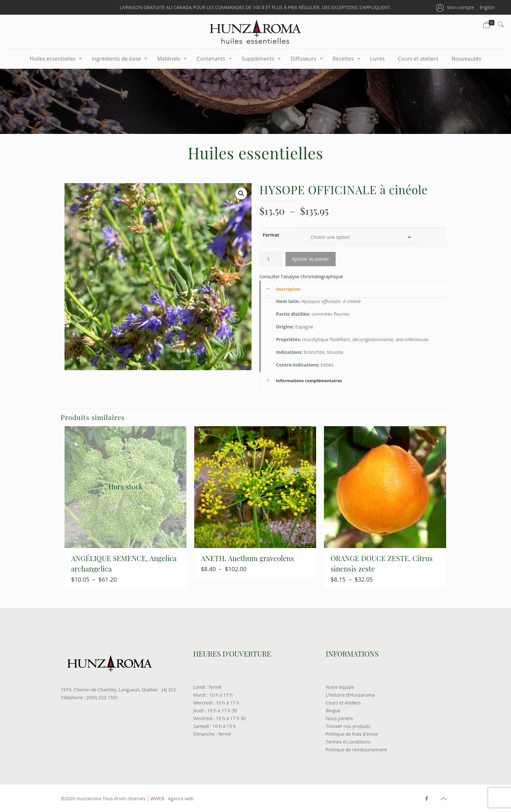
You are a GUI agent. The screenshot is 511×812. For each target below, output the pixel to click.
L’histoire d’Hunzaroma (350, 695)
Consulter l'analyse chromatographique (301, 276)
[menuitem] (487, 7)
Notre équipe (340, 687)
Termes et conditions (348, 742)
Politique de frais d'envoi (352, 734)
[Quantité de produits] (271, 259)
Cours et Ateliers (343, 703)
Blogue (333, 710)
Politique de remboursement (356, 750)
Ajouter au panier (311, 259)
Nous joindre (339, 718)
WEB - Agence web (171, 798)
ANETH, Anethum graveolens (247, 558)
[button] (241, 194)
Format (271, 235)
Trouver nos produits (348, 726)
